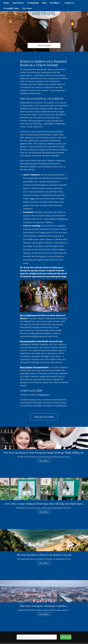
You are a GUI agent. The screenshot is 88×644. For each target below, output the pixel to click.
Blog (44, 3)
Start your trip (66, 637)
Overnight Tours (11, 8)
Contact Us (69, 3)
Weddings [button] (55, 3)
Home (6, 3)
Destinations (33, 3)
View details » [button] (44, 461)
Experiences (18, 3)
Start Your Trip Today (44, 417)
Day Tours (27, 8)
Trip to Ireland (44, 45)
